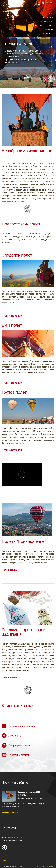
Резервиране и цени (19, 745)
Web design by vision (46, 867)
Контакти (48, 34)
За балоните (15, 736)
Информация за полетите (22, 726)
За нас (50, 13)
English (49, 3)
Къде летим (47, 21)
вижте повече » (10, 570)
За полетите (47, 17)
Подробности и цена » (14, 316)
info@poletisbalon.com (15, 838)
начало (49, 9)
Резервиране (47, 30)
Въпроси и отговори (42, 26)
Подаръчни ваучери (19, 755)
